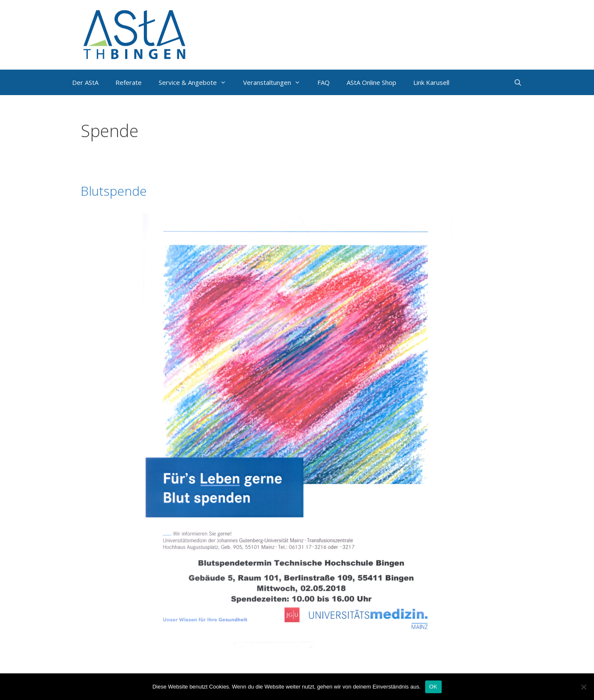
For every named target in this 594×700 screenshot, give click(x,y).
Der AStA (85, 82)
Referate (129, 82)
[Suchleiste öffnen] (518, 82)
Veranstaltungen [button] (276, 82)
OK (433, 687)
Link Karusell (431, 82)
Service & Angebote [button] (197, 82)
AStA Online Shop (371, 82)
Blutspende (114, 191)
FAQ (324, 82)
